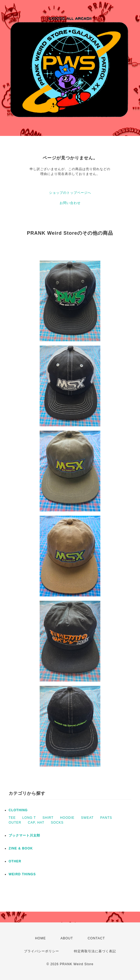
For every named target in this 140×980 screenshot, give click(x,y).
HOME (40, 938)
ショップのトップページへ (70, 193)
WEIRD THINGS (22, 874)
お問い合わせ (70, 203)
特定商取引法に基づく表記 (95, 951)
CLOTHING (18, 810)
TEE (12, 818)
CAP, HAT (36, 823)
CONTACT (96, 938)
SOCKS (57, 823)
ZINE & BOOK (21, 848)
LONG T (29, 818)
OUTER (15, 823)
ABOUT (67, 938)
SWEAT (87, 818)
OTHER (15, 861)
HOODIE (67, 818)
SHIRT (48, 818)
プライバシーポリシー (42, 951)
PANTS (106, 818)
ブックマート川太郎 (24, 835)
